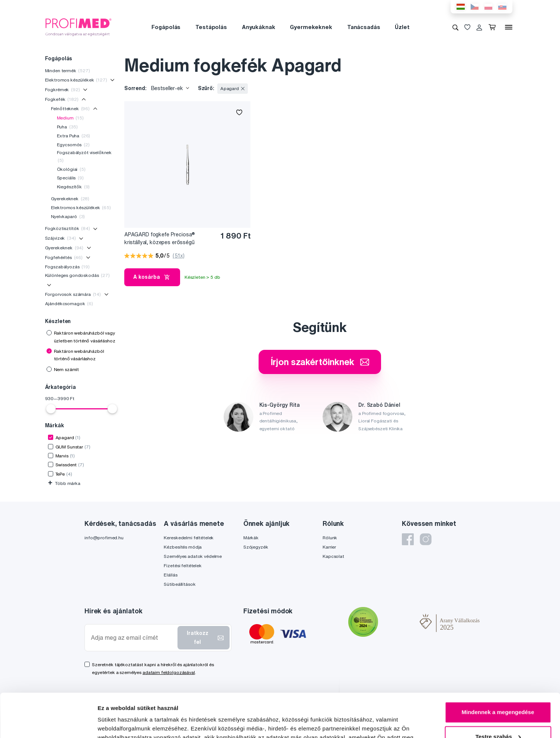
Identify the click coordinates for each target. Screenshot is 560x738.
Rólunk (330, 538)
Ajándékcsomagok (69, 303)
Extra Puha (74, 136)
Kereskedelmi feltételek (189, 538)
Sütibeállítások (180, 584)
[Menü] (509, 27)
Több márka (64, 483)
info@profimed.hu (104, 538)
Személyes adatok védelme (193, 556)
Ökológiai (71, 169)
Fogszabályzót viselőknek (84, 156)
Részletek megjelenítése (130, 723)
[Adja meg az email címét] (133, 638)
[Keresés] (455, 27)
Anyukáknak (259, 27)
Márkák (251, 538)
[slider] (51, 409)
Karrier (329, 547)
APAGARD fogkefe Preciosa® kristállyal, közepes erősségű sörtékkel (160, 239)
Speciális (70, 178)
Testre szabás (498, 693)
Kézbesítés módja (183, 547)
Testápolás (211, 27)
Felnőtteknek (71, 108)
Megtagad (498, 717)
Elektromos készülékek (76, 80)
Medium (70, 118)
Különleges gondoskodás (77, 275)
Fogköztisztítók (68, 228)
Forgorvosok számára (73, 294)
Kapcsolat (333, 556)
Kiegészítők (73, 187)
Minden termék (68, 71)
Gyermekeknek (311, 27)
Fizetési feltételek (183, 566)
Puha (68, 127)
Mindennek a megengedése (498, 669)
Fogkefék (62, 99)
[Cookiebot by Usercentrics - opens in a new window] (48, 723)
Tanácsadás (364, 27)
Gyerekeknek (70, 199)
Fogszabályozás (67, 267)
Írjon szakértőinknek (320, 362)
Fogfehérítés (64, 257)
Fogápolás (166, 27)
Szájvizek (60, 238)
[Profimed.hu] (79, 27)
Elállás (170, 575)
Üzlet (402, 27)
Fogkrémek (63, 90)
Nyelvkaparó (68, 216)
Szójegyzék (256, 547)
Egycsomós (73, 145)
